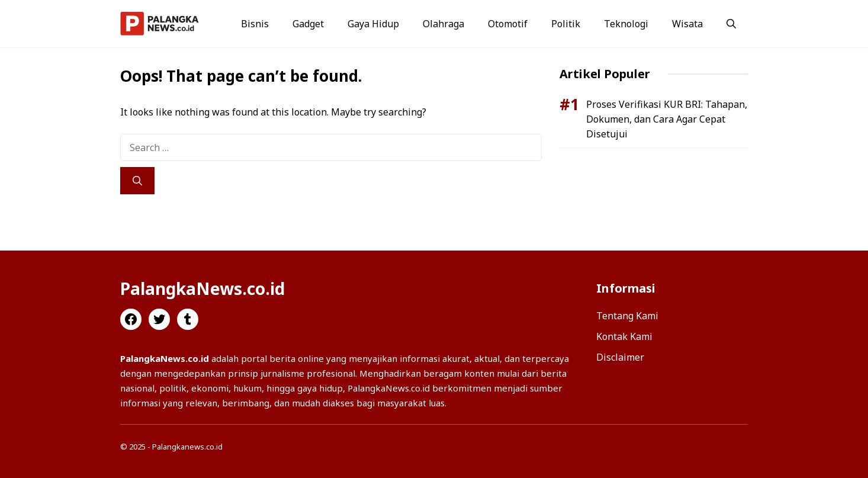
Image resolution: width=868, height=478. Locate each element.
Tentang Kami (627, 316)
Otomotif (508, 24)
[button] (731, 24)
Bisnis (255, 24)
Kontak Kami (624, 336)
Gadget (308, 24)
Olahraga (443, 24)
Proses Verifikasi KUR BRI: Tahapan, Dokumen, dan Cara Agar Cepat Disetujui (667, 119)
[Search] (137, 181)
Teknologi (626, 24)
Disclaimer (620, 357)
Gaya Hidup (373, 24)
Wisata (687, 24)
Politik (566, 24)
